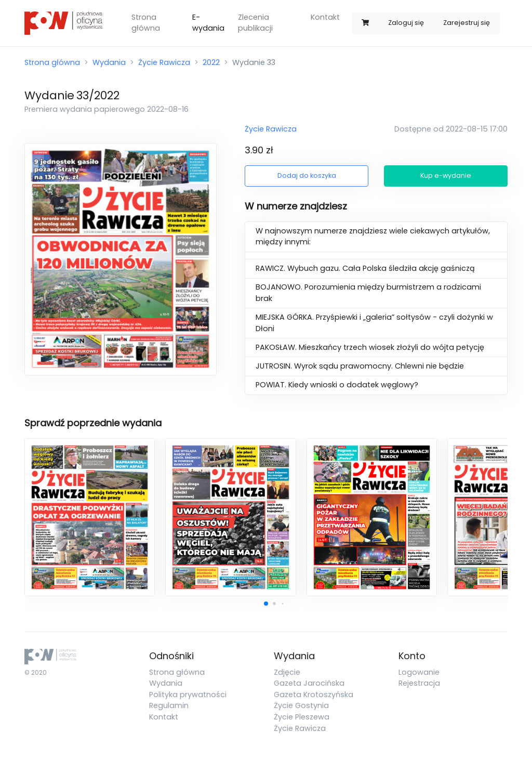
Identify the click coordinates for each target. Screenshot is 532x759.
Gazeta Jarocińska (309, 683)
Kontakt (325, 17)
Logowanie (419, 672)
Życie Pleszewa (302, 717)
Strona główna (146, 23)
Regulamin (169, 705)
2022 (211, 62)
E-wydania (208, 23)
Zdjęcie (287, 672)
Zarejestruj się (467, 23)
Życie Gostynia (301, 705)
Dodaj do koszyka (307, 175)
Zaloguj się (406, 23)
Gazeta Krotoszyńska (314, 695)
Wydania (109, 62)
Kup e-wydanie (446, 175)
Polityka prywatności (188, 695)
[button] (266, 604)
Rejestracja (419, 683)
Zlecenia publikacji (255, 23)
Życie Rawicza (164, 62)
